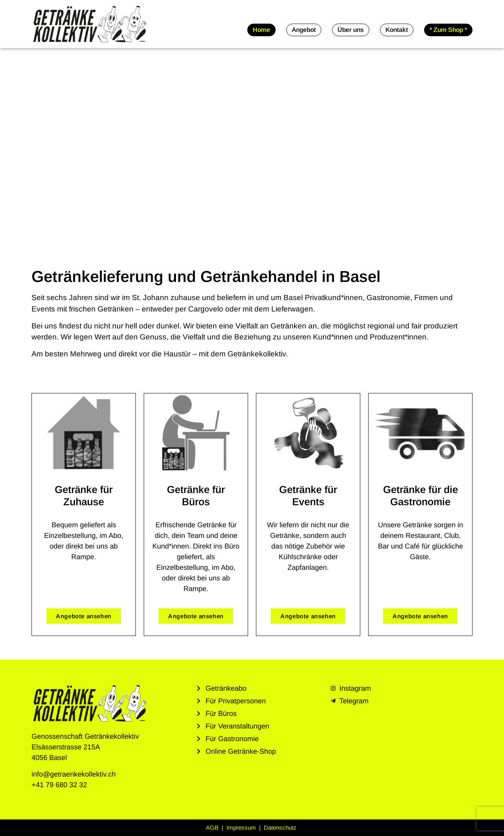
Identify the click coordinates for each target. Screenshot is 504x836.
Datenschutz (281, 828)
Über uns (351, 30)
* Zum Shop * (448, 30)
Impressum (242, 828)
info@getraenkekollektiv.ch (74, 774)
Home (261, 30)
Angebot (304, 30)
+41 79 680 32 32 (59, 785)
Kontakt (397, 30)
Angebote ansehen (84, 616)
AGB (213, 828)
